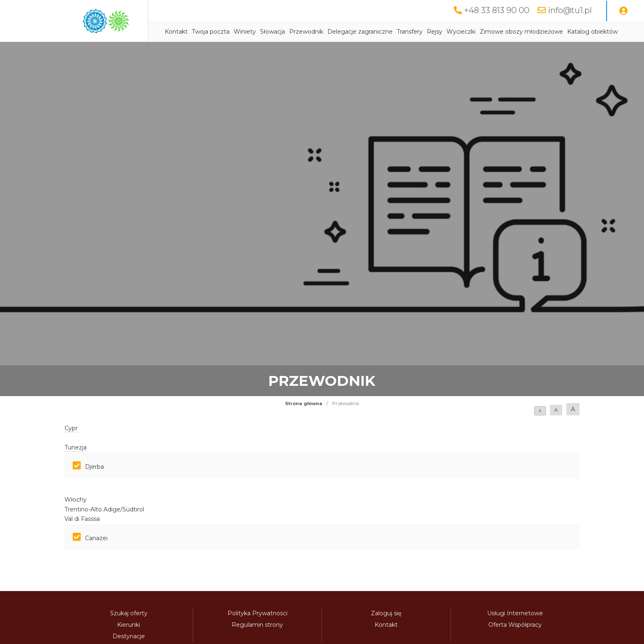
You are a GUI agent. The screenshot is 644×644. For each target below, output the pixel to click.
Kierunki (129, 625)
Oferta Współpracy (515, 625)
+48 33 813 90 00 (497, 10)
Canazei (96, 538)
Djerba (94, 467)
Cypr (71, 428)
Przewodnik (306, 32)
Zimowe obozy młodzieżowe (521, 32)
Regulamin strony (257, 625)
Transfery (410, 32)
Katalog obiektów (592, 32)
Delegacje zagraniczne (360, 32)
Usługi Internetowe (515, 613)
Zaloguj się (386, 613)
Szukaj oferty (129, 613)
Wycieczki (461, 32)
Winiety (245, 32)
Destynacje (129, 636)
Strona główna (304, 403)
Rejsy (435, 32)
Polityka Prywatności (258, 613)
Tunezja (76, 447)
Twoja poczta (211, 32)
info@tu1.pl (570, 10)
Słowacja (273, 32)
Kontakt (176, 32)
